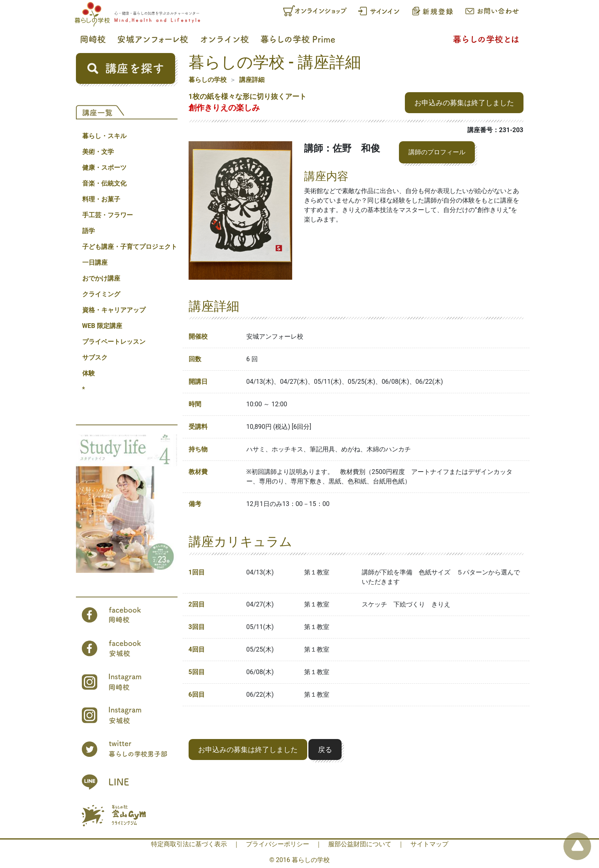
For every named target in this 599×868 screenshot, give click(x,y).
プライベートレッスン (114, 342)
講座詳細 (252, 80)
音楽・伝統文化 (104, 183)
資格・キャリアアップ (114, 310)
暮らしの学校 (208, 80)
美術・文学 (98, 152)
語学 (89, 231)
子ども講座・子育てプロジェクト (130, 247)
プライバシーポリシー (278, 844)
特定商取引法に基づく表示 (189, 844)
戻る (325, 750)
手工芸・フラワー (108, 215)
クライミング (101, 294)
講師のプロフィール (437, 152)
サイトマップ (429, 844)
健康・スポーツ (104, 168)
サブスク (95, 357)
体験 (89, 373)
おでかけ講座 (101, 278)
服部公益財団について (360, 844)
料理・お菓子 (101, 199)
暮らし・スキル (104, 136)
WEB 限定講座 (102, 326)
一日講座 (95, 262)
